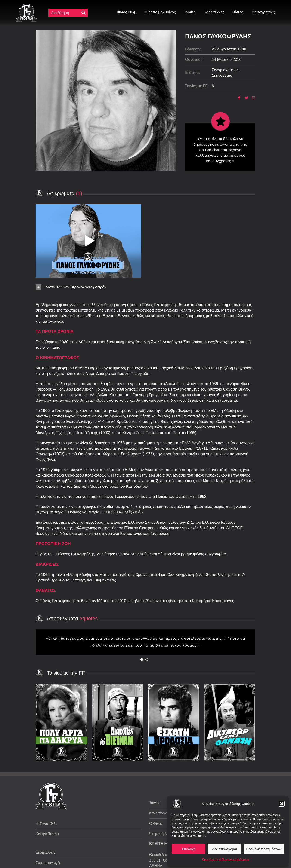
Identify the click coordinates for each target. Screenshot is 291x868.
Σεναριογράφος (225, 70)
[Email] (252, 98)
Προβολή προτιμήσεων (264, 849)
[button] (282, 804)
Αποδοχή (188, 849)
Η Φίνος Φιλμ (47, 824)
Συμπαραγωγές (48, 863)
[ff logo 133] (27, 6)
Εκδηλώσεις (45, 852)
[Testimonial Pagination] (142, 660)
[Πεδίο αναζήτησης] (65, 13)
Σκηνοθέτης (222, 75)
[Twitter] (245, 98)
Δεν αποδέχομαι (224, 849)
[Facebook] (237, 98)
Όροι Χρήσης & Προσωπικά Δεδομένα (226, 859)
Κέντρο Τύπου (47, 834)
